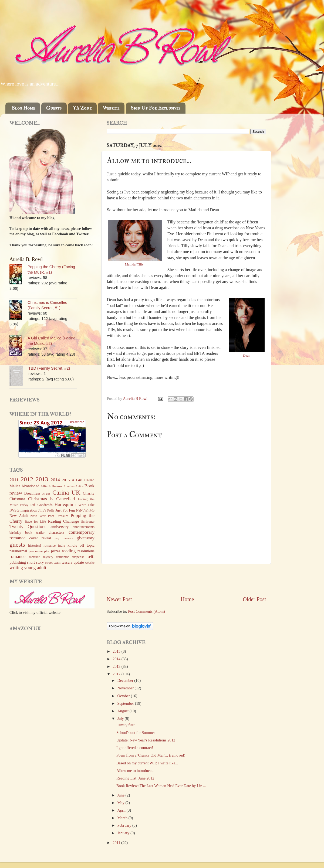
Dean (247, 356)
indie (62, 545)
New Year (38, 516)
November (126, 688)
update (79, 562)
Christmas (17, 499)
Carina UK (66, 492)
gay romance (64, 538)
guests (17, 544)
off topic (87, 545)
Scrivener (88, 521)
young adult (35, 568)
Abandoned (30, 486)
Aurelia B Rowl (136, 399)
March (123, 818)
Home (187, 599)
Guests (54, 108)
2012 (117, 674)
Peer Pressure (58, 516)
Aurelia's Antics (73, 486)
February (125, 825)
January (124, 833)
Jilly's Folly (46, 510)
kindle (72, 545)
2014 (117, 659)
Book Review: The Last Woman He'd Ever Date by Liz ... (161, 786)
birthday (15, 532)
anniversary (60, 527)
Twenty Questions (28, 527)
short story (35, 562)
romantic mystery (41, 557)
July (121, 719)
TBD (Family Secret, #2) (49, 368)
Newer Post (119, 599)
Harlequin (64, 504)
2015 (117, 651)
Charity (89, 493)
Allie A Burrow (51, 486)
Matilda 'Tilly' (135, 264)
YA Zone (82, 108)
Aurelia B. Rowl (26, 259)
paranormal (18, 551)
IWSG (14, 510)
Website (111, 108)
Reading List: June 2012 (135, 778)
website (90, 563)
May (122, 803)
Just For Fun (65, 510)
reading (69, 551)
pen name (36, 551)
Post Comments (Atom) (146, 611)
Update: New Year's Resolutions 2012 (146, 740)
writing (16, 568)
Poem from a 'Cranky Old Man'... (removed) (151, 755)
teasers (67, 562)
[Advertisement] (186, 580)
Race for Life (35, 521)
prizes (56, 551)
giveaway (86, 538)
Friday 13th (28, 505)
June (122, 795)
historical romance (42, 545)
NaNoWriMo (85, 510)
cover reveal (40, 538)
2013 (117, 666)
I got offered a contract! (135, 748)
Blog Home (23, 108)
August (124, 711)
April (122, 810)
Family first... (127, 725)
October (124, 696)
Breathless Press (37, 493)
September (126, 703)
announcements (84, 527)
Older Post (254, 599)
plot (47, 551)
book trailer (35, 532)
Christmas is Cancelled (51, 499)
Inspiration (29, 510)
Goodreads (45, 505)
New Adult (19, 516)
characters (56, 532)
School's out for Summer (136, 733)
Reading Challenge (63, 521)
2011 (117, 843)
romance (17, 556)
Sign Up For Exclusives (156, 108)
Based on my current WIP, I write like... (147, 763)
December (126, 680)
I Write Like (85, 505)
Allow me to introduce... (135, 771)
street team (53, 562)
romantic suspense (70, 557)
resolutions (86, 551)
